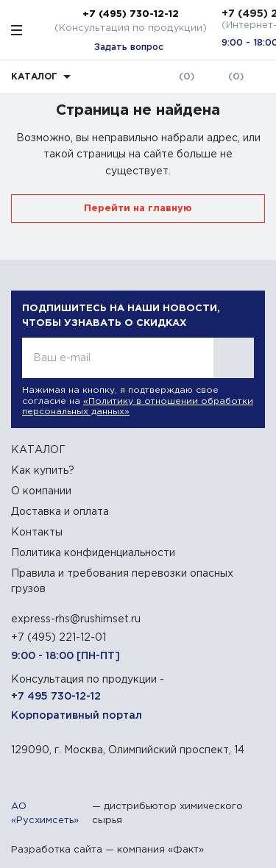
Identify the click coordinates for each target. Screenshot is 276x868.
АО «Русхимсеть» (45, 814)
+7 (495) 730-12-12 (131, 14)
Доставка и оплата (60, 512)
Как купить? (43, 471)
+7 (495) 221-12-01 (59, 638)
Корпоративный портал (77, 716)
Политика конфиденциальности (93, 553)
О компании (41, 491)
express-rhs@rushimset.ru (76, 619)
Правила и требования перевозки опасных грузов (122, 581)
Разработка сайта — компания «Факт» (107, 850)
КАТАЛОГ (38, 450)
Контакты (37, 533)
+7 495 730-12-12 (56, 697)
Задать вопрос (129, 47)
